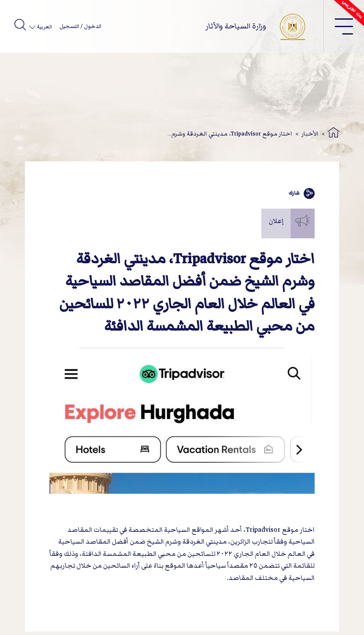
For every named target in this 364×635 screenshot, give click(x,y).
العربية (44, 27)
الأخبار (310, 134)
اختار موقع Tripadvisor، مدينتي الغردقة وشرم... (230, 134)
